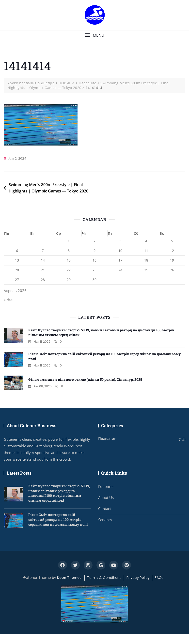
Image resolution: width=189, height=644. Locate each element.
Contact (105, 509)
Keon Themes (69, 578)
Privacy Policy (138, 578)
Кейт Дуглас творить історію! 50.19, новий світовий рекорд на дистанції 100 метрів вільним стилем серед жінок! (59, 493)
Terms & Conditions (104, 578)
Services (105, 520)
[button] (94, 35)
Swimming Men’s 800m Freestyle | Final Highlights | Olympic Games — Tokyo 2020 (48, 188)
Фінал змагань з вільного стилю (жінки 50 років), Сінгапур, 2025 (85, 379)
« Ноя (8, 299)
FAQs (159, 578)
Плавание (107, 439)
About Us (106, 498)
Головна (106, 486)
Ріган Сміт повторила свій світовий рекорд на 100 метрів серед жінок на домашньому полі (58, 519)
